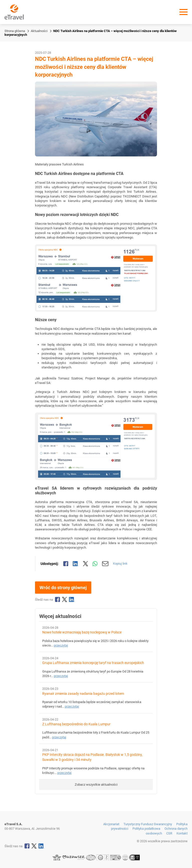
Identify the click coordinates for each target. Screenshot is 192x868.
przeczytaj (61, 645)
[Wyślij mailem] (105, 564)
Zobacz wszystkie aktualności (96, 785)
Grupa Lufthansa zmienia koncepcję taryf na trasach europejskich (93, 663)
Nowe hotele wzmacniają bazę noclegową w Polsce (82, 632)
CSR (169, 833)
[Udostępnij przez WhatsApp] (95, 564)
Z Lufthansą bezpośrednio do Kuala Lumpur (76, 724)
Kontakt (182, 833)
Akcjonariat (111, 824)
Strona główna (15, 31)
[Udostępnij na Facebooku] (66, 564)
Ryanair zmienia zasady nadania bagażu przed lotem (83, 694)
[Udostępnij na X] (85, 564)
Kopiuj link (120, 564)
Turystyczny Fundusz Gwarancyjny (148, 824)
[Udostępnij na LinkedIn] (76, 564)
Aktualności (39, 31)
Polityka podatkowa (146, 829)
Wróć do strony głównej (63, 588)
